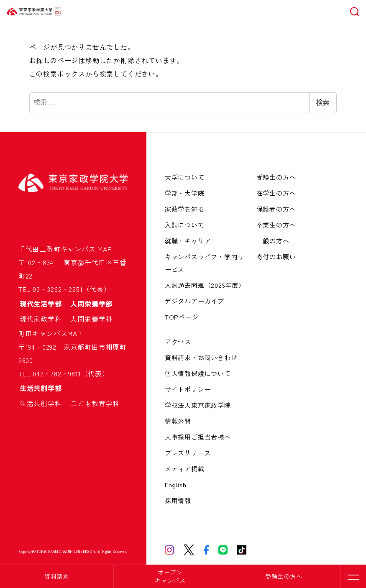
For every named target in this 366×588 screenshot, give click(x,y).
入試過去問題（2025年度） (205, 285)
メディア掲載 (185, 469)
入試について (185, 225)
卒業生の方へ (276, 225)
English (176, 484)
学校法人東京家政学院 (198, 405)
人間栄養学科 (91, 319)
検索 (323, 103)
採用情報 (178, 500)
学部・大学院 (185, 193)
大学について (185, 177)
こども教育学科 (95, 403)
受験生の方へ (284, 576)
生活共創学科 (44, 403)
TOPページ (182, 317)
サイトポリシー (188, 389)
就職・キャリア (188, 241)
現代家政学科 (44, 319)
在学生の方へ (276, 193)
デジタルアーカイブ (195, 301)
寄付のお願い (276, 257)
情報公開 (178, 421)
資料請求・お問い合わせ (201, 357)
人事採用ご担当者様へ (198, 437)
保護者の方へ (276, 209)
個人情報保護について (198, 373)
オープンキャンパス (170, 576)
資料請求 (57, 576)
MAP (105, 249)
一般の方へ (273, 241)
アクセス (178, 341)
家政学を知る (185, 209)
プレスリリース (188, 453)
